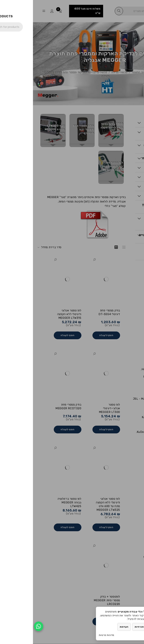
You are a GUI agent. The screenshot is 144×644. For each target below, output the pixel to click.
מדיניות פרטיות (74, 635)
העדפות (91, 627)
